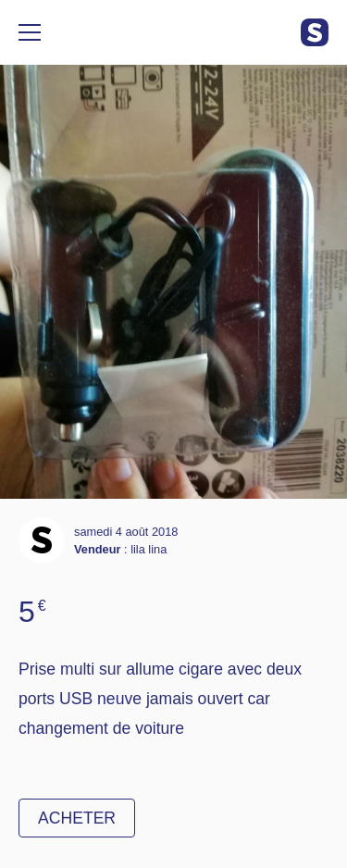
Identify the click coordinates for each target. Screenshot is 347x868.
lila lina (149, 549)
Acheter (77, 818)
